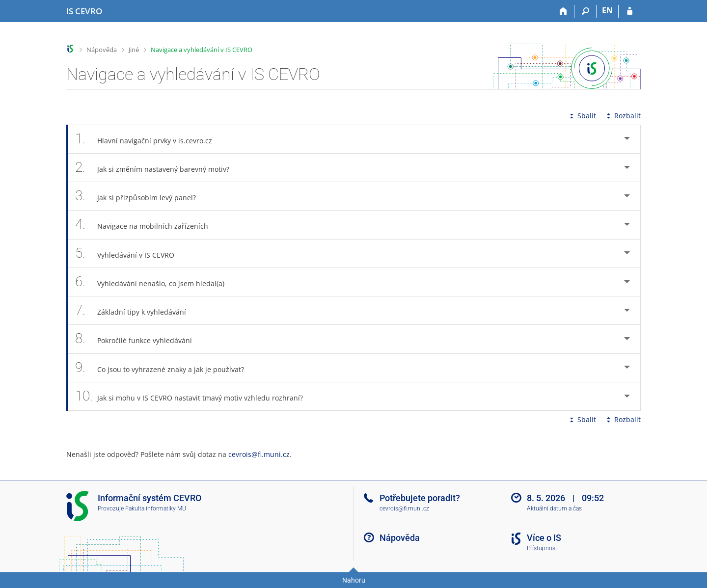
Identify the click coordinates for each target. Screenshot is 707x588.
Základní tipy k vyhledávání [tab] (136, 310)
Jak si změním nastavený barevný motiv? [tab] (158, 168)
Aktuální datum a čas (554, 508)
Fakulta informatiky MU (156, 508)
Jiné (134, 50)
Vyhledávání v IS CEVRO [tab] (130, 254)
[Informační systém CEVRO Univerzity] (84, 11)
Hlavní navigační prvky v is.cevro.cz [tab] (149, 139)
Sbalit (582, 116)
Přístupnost (542, 548)
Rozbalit (623, 116)
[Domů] (563, 11)
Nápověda (102, 50)
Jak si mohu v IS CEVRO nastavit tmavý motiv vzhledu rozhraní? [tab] (194, 396)
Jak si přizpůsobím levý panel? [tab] (141, 196)
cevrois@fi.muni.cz (259, 454)
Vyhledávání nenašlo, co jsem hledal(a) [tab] (155, 282)
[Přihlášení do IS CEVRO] (630, 11)
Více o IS (544, 538)
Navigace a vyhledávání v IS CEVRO (202, 50)
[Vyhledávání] (585, 11)
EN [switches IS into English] (607, 10)
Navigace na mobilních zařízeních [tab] (147, 225)
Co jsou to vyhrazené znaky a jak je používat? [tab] (165, 368)
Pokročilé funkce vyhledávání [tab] (139, 339)
